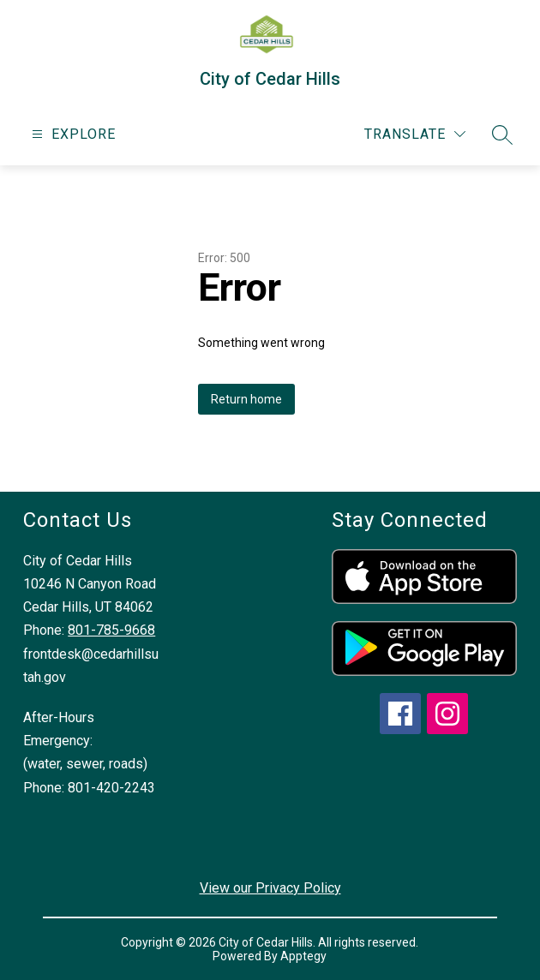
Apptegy (303, 956)
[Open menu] (72, 134)
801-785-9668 (111, 630)
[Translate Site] (415, 134)
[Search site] (502, 134)
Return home (246, 399)
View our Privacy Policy (270, 888)
